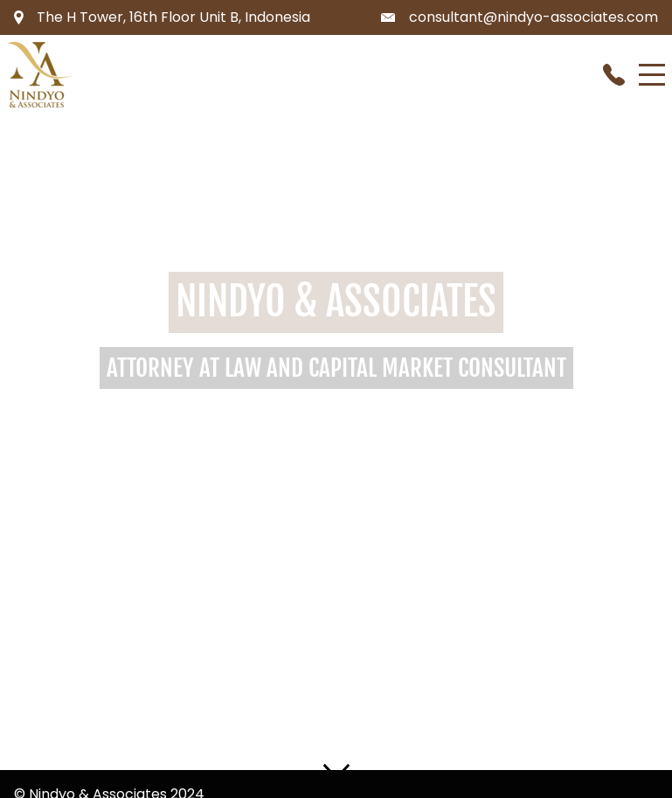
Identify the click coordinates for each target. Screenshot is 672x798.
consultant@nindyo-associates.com (533, 17)
